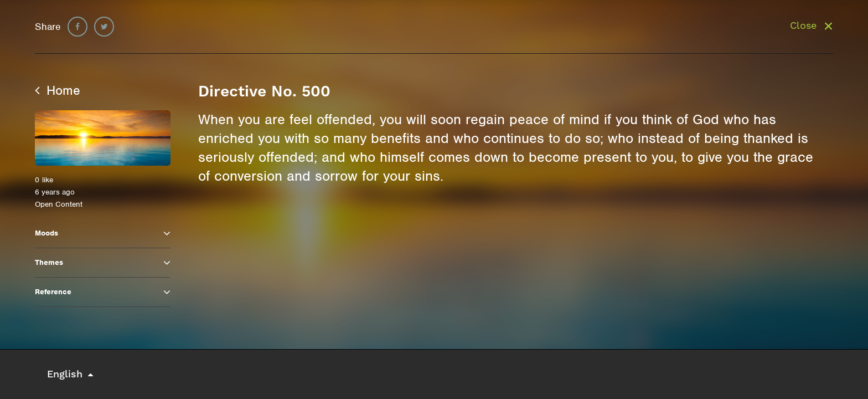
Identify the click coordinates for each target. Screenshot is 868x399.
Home (58, 90)
